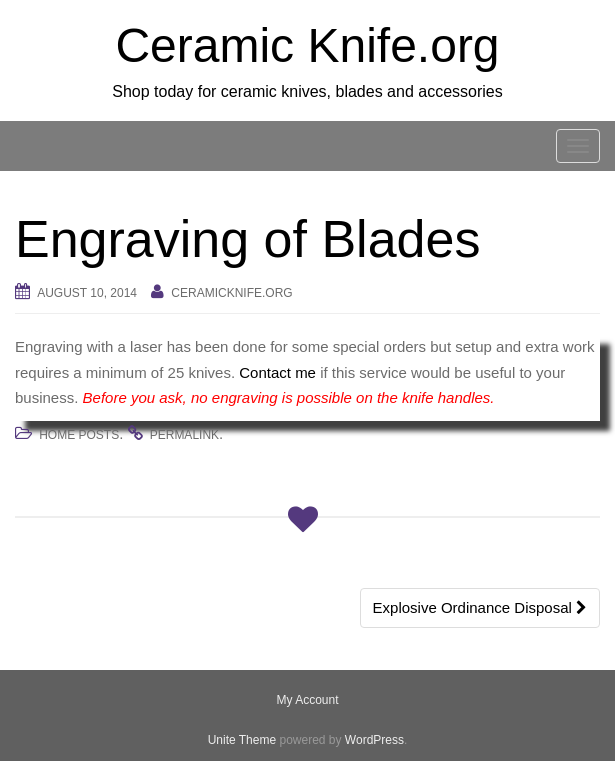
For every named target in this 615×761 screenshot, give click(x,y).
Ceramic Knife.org (307, 45)
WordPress (374, 740)
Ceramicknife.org (231, 293)
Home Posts (79, 435)
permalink (184, 435)
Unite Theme (242, 740)
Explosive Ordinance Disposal (480, 607)
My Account (307, 700)
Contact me (277, 372)
